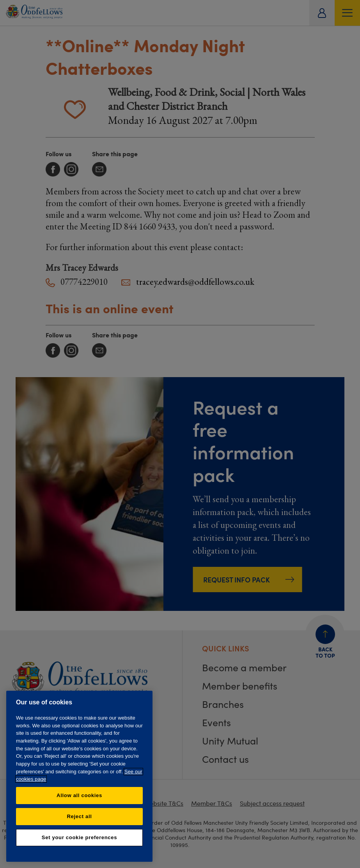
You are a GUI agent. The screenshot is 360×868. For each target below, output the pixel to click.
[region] (79, 776)
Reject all (79, 816)
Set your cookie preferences (79, 837)
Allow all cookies (79, 795)
